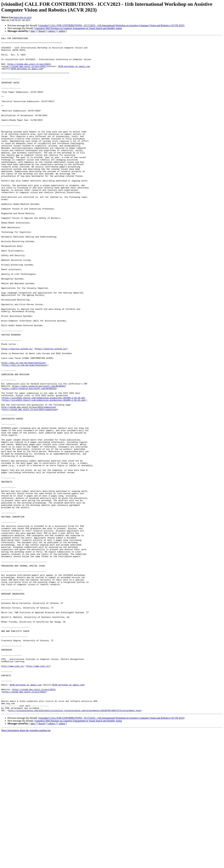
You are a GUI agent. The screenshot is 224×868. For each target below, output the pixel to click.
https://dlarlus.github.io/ (17, 411)
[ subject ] (52, 31)
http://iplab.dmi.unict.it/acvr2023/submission (29, 481)
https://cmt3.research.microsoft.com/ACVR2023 (39, 456)
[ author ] (62, 31)
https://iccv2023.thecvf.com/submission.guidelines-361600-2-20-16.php (44, 470)
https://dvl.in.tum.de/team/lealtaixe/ (24, 428)
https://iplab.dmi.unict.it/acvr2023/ (29, 70)
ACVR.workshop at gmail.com (74, 72)
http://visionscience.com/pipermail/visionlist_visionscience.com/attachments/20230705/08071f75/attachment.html (75, 845)
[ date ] (33, 31)
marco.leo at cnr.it (23, 17)
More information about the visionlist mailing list (26, 865)
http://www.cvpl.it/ (13, 792)
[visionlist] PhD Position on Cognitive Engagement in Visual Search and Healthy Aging (78, 28)
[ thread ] (42, 31)
